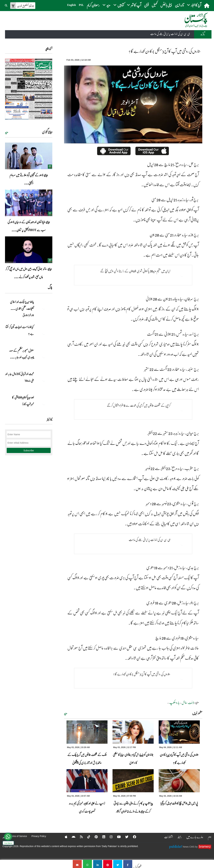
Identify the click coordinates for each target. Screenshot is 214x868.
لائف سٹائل (188, 702)
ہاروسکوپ (174, 702)
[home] (207, 6)
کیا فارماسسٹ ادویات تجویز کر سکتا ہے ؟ (20, 330)
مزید (66, 713)
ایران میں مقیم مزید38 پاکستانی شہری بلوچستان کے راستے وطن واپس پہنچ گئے (134, 271)
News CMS (189, 847)
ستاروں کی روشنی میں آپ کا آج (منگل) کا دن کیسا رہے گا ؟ (140, 674)
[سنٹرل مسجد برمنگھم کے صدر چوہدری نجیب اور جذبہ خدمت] (44, 356)
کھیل (154, 5)
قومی (146, 5)
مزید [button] (106, 5)
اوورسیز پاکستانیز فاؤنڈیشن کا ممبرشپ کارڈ (23, 401)
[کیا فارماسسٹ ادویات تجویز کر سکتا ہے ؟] (44, 333)
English (72, 5)
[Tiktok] (86, 837)
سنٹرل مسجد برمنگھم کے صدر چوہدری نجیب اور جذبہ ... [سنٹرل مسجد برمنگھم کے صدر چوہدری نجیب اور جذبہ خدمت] (22, 354)
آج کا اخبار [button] (194, 5)
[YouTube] (117, 837)
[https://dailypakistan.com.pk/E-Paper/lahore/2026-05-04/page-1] (29, 89)
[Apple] (63, 837)
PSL (81, 5)
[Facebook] (133, 837)
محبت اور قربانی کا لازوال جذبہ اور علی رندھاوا (20, 377)
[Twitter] (125, 837)
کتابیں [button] (119, 5)
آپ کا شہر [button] (134, 5)
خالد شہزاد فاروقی (28, 315)
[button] (6, 5)
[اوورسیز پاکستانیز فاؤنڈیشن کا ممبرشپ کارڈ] (44, 403)
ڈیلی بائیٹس (166, 5)
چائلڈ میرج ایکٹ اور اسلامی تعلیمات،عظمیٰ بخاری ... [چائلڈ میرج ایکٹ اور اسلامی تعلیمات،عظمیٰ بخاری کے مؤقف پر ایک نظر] (22, 305)
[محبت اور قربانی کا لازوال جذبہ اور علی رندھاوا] (44, 380)
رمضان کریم (93, 5)
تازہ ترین (179, 5)
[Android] (71, 837)
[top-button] (4, 838)
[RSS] (79, 837)
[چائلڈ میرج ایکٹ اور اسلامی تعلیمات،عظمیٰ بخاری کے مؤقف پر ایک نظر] (44, 308)
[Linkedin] (101, 837)
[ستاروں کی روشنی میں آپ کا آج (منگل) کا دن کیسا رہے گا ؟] (128, 864)
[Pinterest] (94, 837)
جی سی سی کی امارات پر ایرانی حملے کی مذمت (170, 34)
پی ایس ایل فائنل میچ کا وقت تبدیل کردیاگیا (179, 803)
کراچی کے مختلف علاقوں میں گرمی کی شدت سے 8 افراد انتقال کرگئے (137, 405)
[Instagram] (109, 837)
